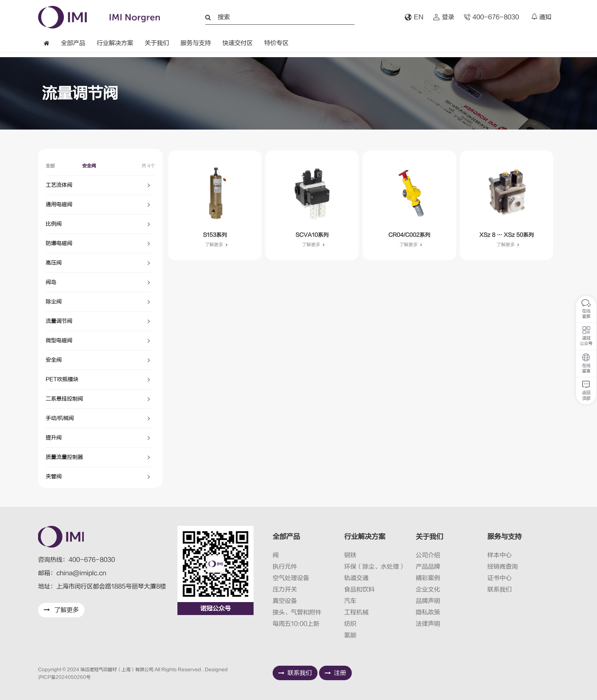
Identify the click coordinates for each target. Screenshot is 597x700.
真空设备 (285, 601)
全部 (50, 166)
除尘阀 (54, 302)
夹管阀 (54, 477)
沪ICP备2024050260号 (64, 677)
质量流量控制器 (64, 457)
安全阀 (89, 166)
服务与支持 (196, 43)
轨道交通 (356, 578)
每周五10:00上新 (296, 624)
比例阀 (54, 224)
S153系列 (215, 235)
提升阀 (54, 438)
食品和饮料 (359, 589)
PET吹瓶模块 (62, 379)
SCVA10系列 (312, 235)
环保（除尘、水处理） (375, 567)
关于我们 (157, 43)
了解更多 (214, 245)
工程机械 (356, 612)
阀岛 (51, 282)
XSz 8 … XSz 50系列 (507, 235)
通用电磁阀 (59, 204)
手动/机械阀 (60, 418)
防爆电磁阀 (59, 243)
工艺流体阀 (59, 185)
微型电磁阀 (59, 340)
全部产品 (73, 43)
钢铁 (350, 555)
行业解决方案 (115, 43)
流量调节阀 (59, 321)
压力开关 (285, 589)
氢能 (350, 635)
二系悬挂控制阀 (64, 399)
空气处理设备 (291, 578)
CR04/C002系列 (409, 235)
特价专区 (276, 43)
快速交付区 (238, 43)
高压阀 (54, 263)
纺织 (350, 624)
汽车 (350, 601)
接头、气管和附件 (297, 612)
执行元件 (285, 567)
